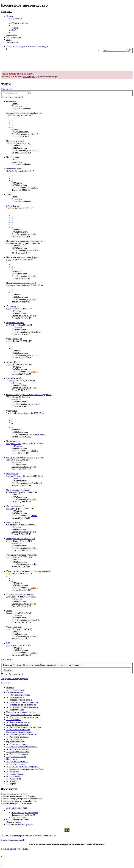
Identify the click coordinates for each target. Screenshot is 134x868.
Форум (6, 84)
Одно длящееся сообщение (18, 490)
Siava (9, 143)
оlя (8, 460)
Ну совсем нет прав (15, 323)
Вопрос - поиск (13, 522)
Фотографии (12, 411)
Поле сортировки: (42, 665)
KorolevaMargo (13, 243)
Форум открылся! (14, 339)
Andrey (35, 150)
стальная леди (38, 434)
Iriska (34, 564)
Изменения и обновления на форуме (22, 257)
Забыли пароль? (29, 77)
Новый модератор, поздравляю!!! (21, 283)
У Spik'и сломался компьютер (19, 594)
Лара (34, 516)
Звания (9, 611)
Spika (10, 115)
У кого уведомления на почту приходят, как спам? (28, 571)
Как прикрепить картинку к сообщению (24, 113)
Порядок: (72, 665)
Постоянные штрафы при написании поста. (26, 241)
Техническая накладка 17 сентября (22, 555)
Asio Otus (10, 597)
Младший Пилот (14, 285)
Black (34, 451)
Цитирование (12, 474)
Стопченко (11, 492)
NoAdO (35, 134)
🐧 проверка (12, 306)
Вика (9, 613)
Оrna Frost (36, 483)
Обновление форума (15, 141)
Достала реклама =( (15, 506)
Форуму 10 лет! (13, 362)
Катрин (9, 509)
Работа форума (13, 206)
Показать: (13, 665)
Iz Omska (35, 404)
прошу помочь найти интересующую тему (25, 457)
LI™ (8, 325)
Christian (35, 250)
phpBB (21, 835)
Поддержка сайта (14, 169)
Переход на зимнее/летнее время (21, 539)
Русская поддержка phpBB (13, 840)
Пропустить (6, 12)
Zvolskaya (36, 332)
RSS (8, 643)
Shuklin (35, 620)
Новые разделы (13, 441)
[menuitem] (17, 18)
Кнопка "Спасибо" (15, 378)
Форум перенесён (14, 627)
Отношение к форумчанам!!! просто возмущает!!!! (29, 395)
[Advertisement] (67, 61)
